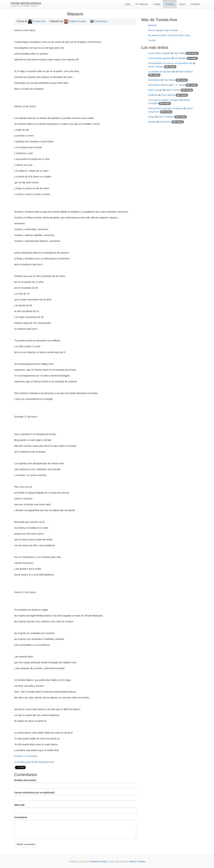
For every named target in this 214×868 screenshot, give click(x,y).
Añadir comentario (26, 844)
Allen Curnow (173, 90)
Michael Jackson (184, 72)
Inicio (128, 4)
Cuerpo (152, 40)
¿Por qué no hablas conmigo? (164, 100)
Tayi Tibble (179, 53)
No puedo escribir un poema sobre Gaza (169, 35)
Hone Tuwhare (156, 67)
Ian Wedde (180, 58)
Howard (152, 122)
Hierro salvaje (155, 90)
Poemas (170, 4)
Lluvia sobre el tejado (159, 53)
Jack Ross (165, 122)
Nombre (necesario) (25, 780)
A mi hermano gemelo (159, 58)
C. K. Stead (179, 85)
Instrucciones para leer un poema (165, 108)
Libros (182, 4)
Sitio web (19, 805)
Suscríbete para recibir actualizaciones (34, 762)
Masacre (152, 25)
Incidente (153, 95)
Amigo (151, 117)
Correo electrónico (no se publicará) (34, 793)
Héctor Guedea (137, 861)
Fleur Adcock (168, 95)
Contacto (195, 4)
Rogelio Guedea (75, 21)
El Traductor (142, 4)
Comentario (21, 817)
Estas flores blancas (158, 85)
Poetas (157, 4)
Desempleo (154, 80)
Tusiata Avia (37, 21)
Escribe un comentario (26, 756)
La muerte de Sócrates (160, 72)
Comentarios (101, 21)
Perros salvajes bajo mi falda (163, 30)
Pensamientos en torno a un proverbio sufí (170, 63)
